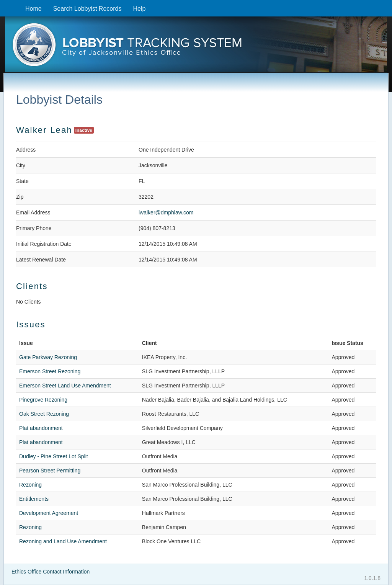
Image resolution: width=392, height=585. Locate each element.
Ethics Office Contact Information (51, 572)
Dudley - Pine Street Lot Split (54, 456)
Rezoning (30, 485)
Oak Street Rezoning (44, 414)
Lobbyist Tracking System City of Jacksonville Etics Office (196, 47)
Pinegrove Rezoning (43, 400)
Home (33, 9)
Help (139, 9)
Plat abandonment (41, 428)
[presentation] (196, 47)
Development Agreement (49, 513)
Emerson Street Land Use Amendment (65, 386)
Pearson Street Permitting (50, 471)
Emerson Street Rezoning (50, 371)
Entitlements (34, 499)
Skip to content (6, 4)
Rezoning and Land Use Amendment (63, 541)
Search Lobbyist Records (87, 9)
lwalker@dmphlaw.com (166, 212)
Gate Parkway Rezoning (48, 357)
